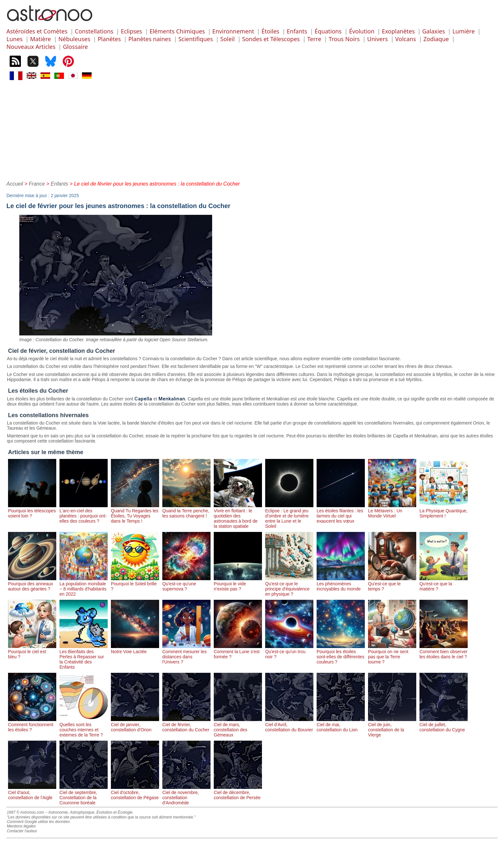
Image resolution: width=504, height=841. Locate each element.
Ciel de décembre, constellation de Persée (238, 792)
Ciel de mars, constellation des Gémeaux (238, 727)
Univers (377, 39)
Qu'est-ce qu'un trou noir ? (289, 652)
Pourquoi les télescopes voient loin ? (32, 511)
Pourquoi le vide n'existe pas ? (238, 584)
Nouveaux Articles (31, 47)
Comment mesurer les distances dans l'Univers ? (186, 654)
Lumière (463, 31)
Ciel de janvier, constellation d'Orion (135, 725)
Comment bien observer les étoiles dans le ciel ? (444, 652)
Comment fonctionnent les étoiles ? (32, 725)
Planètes (109, 39)
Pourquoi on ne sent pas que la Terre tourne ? (392, 654)
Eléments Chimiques (177, 31)
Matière (41, 39)
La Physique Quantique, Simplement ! (444, 511)
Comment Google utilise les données (38, 822)
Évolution (362, 31)
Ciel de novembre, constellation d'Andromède (186, 795)
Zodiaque (436, 39)
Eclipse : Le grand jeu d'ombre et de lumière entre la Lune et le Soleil (289, 516)
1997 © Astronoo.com (25, 812)
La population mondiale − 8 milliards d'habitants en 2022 (84, 586)
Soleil (227, 39)
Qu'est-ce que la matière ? (444, 584)
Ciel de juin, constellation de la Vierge (392, 727)
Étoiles (270, 31)
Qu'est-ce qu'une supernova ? (186, 584)
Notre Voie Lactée (135, 649)
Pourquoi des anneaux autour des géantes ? (32, 584)
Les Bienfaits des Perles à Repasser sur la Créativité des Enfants (84, 657)
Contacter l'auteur (22, 831)
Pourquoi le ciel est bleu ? (32, 652)
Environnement (233, 31)
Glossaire (76, 47)
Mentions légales (21, 826)
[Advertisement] (252, 130)
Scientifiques (196, 39)
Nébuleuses (74, 39)
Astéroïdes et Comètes (37, 31)
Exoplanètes (398, 31)
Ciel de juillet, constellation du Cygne (444, 725)
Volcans (406, 39)
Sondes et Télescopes (271, 39)
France (37, 184)
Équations (328, 31)
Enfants (297, 31)
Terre (314, 39)
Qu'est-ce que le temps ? (392, 584)
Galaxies (433, 31)
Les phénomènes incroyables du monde (341, 584)
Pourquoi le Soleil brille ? (135, 584)
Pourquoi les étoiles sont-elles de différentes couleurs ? (341, 654)
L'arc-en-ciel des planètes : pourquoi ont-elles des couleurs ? (84, 513)
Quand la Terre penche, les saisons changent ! (186, 511)
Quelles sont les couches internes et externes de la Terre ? (84, 727)
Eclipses (131, 31)
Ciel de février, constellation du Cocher (186, 725)
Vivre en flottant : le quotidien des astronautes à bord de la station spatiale (238, 516)
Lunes (14, 39)
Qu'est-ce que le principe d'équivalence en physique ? (289, 586)
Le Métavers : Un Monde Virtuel (392, 511)
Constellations (94, 31)
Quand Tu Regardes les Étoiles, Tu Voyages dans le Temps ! (135, 513)
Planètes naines (150, 39)
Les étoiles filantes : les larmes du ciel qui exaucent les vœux (341, 513)
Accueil (15, 184)
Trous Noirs (344, 39)
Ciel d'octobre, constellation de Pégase (135, 792)
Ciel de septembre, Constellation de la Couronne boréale (84, 795)
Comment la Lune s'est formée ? (238, 652)
